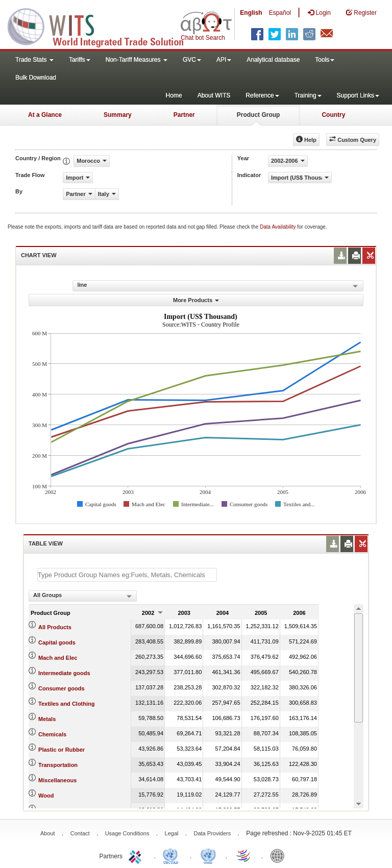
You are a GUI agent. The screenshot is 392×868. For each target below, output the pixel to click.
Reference (262, 95)
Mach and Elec (58, 658)
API (224, 60)
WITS (102, 26)
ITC (137, 855)
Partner (184, 115)
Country (333, 115)
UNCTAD (173, 855)
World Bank (280, 855)
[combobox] (83, 596)
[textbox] (127, 575)
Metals (47, 719)
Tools (325, 60)
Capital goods (57, 642)
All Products (55, 627)
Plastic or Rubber (62, 750)
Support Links (358, 95)
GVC (192, 60)
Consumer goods (61, 688)
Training (308, 95)
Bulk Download (36, 78)
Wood (46, 796)
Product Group (259, 115)
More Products (196, 300)
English (251, 13)
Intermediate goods (64, 673)
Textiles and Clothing (66, 704)
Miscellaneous (57, 780)
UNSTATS (208, 855)
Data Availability (278, 227)
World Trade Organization (244, 855)
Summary (118, 115)
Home (174, 95)
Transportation (58, 765)
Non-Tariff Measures (137, 60)
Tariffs (80, 60)
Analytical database (273, 60)
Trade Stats (34, 60)
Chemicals (52, 734)
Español (280, 13)
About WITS (214, 95)
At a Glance (45, 115)
